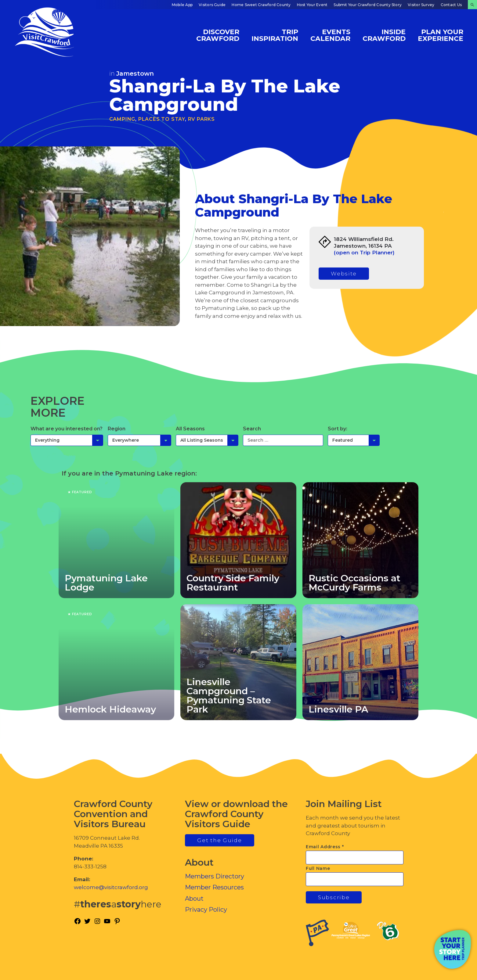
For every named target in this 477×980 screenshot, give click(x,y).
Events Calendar (330, 35)
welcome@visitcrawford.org (111, 887)
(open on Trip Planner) (364, 253)
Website (344, 274)
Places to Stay (162, 119)
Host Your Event (312, 5)
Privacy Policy (206, 910)
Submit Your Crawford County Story (368, 5)
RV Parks (201, 119)
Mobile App (182, 5)
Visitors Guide (212, 5)
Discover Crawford (218, 35)
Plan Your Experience (441, 35)
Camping (122, 119)
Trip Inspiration (275, 35)
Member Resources (214, 887)
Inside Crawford (384, 35)
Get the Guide (219, 840)
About (194, 899)
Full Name (318, 868)
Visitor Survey (421, 5)
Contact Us (451, 5)
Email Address (325, 847)
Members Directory (215, 876)
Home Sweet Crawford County (261, 5)
